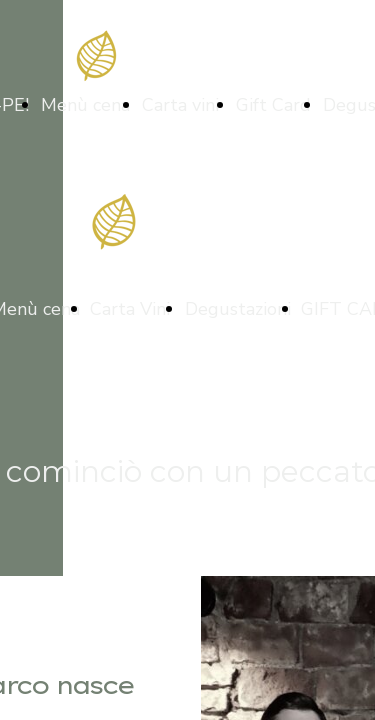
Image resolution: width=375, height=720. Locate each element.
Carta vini (183, 105)
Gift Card (273, 105)
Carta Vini (132, 309)
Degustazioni (238, 309)
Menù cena (85, 105)
